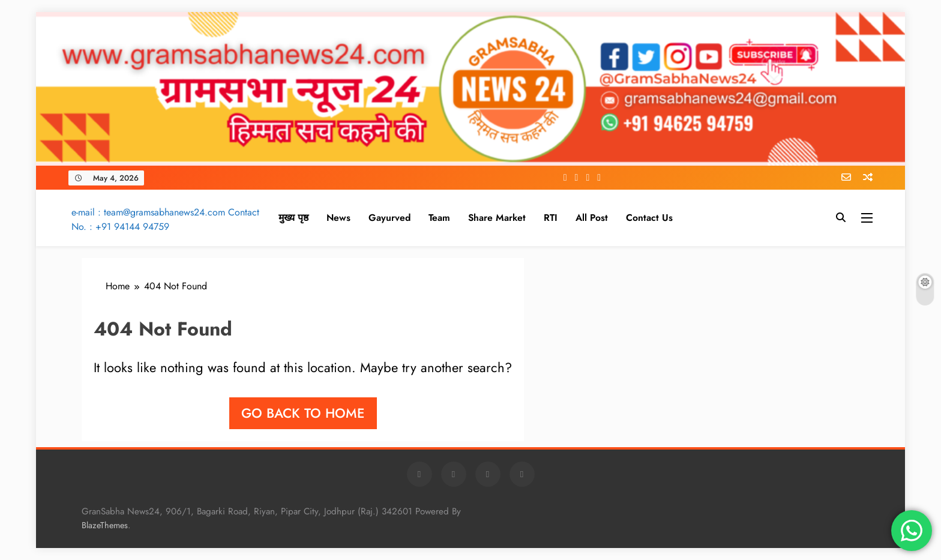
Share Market (497, 218)
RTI (551, 218)
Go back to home (303, 413)
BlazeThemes (105, 525)
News (338, 218)
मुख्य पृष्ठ (293, 218)
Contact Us (649, 218)
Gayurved (389, 218)
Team (439, 218)
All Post (592, 218)
